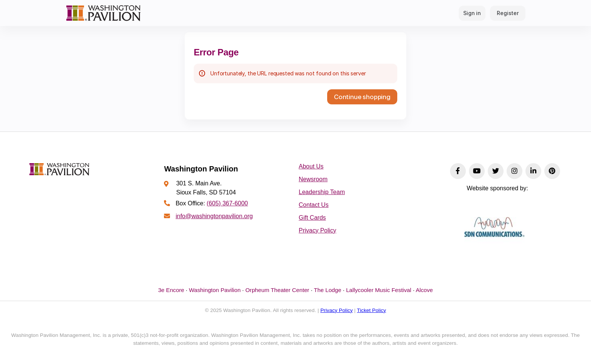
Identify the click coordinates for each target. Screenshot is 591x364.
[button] (362, 97)
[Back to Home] (103, 13)
